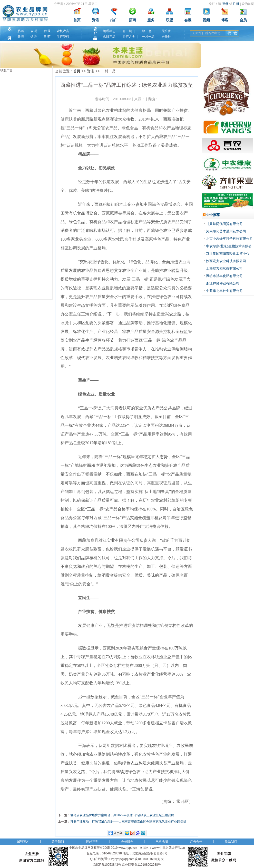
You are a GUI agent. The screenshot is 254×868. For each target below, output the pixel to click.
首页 (77, 20)
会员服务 (127, 842)
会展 (188, 20)
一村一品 (148, 37)
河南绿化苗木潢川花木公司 (226, 231)
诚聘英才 (23, 842)
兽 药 (47, 37)
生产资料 (63, 37)
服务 (151, 20)
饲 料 (34, 37)
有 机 (127, 31)
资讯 (95, 20)
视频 (206, 20)
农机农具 (63, 31)
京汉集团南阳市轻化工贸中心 (228, 254)
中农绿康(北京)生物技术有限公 (229, 246)
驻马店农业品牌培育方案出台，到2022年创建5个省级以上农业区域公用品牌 (122, 815)
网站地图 (162, 842)
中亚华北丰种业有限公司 (224, 291)
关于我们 (58, 842)
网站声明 (92, 842)
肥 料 (21, 31)
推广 (114, 20)
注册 (236, 4)
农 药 (34, 31)
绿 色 (147, 31)
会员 (243, 20)
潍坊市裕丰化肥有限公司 (224, 276)
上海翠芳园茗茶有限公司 (224, 268)
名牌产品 (109, 37)
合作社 (166, 37)
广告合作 (196, 842)
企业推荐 (213, 215)
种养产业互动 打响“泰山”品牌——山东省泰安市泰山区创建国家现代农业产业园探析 (128, 822)
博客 (225, 20)
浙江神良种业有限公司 (223, 283)
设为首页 (248, 4)
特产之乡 (129, 37)
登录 (225, 4)
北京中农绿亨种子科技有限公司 (229, 239)
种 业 (47, 31)
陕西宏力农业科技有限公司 (226, 261)
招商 (132, 20)
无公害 (166, 31)
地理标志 (109, 31)
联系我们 (231, 842)
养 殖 (21, 37)
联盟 (169, 20)
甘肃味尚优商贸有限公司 (224, 224)
